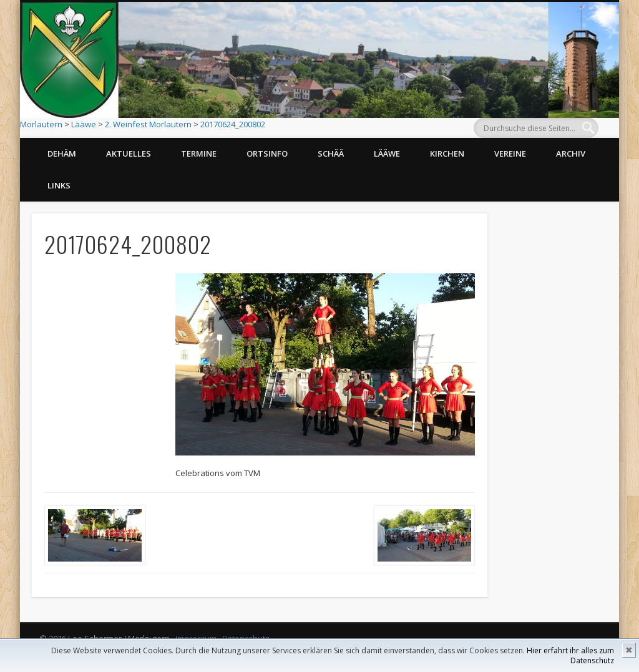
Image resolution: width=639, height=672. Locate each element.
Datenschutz (246, 638)
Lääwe (84, 124)
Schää (331, 153)
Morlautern (41, 124)
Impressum (196, 638)
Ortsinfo (267, 153)
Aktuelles (129, 153)
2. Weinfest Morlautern (148, 124)
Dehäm (62, 153)
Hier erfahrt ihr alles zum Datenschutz (570, 655)
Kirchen (447, 153)
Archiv (571, 153)
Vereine (510, 153)
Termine (199, 153)
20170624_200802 (233, 124)
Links (59, 185)
